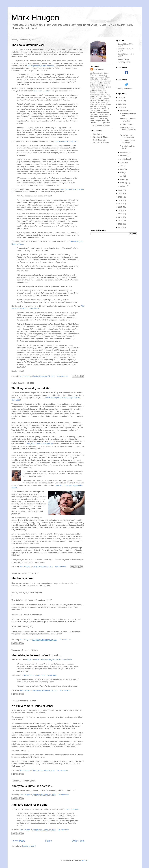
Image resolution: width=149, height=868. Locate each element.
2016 (121, 210)
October (124, 156)
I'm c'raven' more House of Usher (32, 706)
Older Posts (78, 841)
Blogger (85, 860)
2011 (121, 227)
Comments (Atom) (29, 846)
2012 (121, 224)
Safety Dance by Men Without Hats (39, 444)
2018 (121, 204)
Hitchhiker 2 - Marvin (101, 137)
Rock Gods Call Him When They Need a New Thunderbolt (49, 660)
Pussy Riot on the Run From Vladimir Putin (41, 675)
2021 (121, 194)
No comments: (62, 376)
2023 (121, 107)
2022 (121, 190)
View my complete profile (100, 126)
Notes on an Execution (41, 91)
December (125, 110)
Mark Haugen (35, 17)
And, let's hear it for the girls (29, 805)
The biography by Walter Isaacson (41, 66)
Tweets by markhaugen (125, 89)
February (124, 183)
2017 (121, 207)
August (123, 162)
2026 (121, 97)
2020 (121, 197)
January (124, 186)
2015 (121, 214)
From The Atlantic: (72, 809)
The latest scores (22, 578)
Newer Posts (18, 841)
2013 (121, 221)
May (122, 172)
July (122, 166)
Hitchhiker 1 (97, 134)
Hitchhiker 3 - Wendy (101, 143)
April (122, 176)
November (125, 152)
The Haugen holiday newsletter (31, 388)
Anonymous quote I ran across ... (33, 786)
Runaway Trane (124, 62)
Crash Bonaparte (99, 140)
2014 (121, 217)
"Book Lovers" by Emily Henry (67, 141)
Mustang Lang (123, 59)
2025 (121, 101)
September (125, 159)
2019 (121, 200)
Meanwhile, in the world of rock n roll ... (36, 655)
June (122, 169)
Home (48, 841)
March (123, 179)
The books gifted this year (28, 45)
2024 (121, 104)
